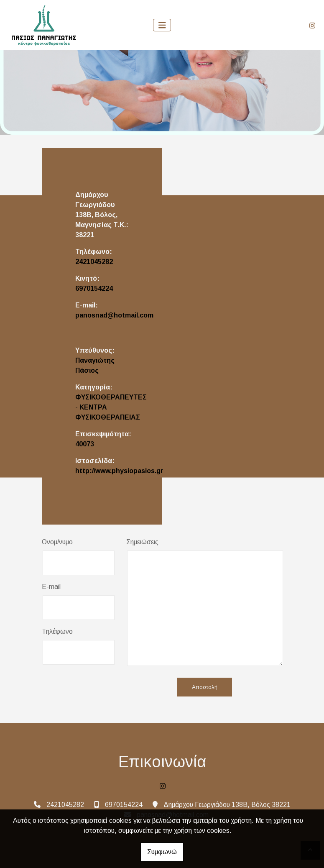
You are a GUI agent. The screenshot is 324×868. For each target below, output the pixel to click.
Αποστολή (205, 687)
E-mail (51, 587)
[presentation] (105, 688)
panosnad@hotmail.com (114, 315)
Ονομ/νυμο (57, 542)
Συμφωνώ (162, 852)
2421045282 (94, 262)
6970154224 (94, 288)
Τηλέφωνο (57, 631)
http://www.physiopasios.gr (119, 471)
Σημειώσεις (142, 542)
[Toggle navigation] (162, 25)
